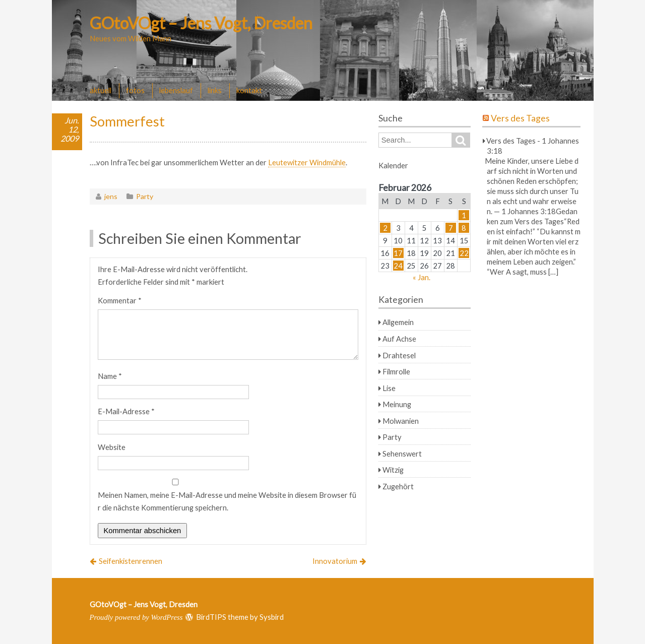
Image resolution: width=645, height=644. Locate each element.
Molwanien (401, 421)
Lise (389, 388)
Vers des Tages (520, 118)
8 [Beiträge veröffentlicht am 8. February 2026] (464, 228)
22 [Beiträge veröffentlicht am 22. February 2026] (464, 253)
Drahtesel (399, 355)
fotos (135, 90)
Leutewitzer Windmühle (307, 162)
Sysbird (272, 617)
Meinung (397, 404)
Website (112, 447)
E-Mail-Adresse (126, 411)
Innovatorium (335, 561)
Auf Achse (399, 339)
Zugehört (398, 486)
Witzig (393, 470)
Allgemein (398, 322)
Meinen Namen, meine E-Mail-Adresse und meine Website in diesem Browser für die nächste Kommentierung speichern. (227, 501)
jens (111, 196)
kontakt (249, 90)
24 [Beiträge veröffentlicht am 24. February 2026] (398, 266)
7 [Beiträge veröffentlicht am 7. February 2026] (451, 228)
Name (110, 376)
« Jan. (422, 277)
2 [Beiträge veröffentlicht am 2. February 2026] (385, 228)
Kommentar (120, 300)
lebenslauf (176, 90)
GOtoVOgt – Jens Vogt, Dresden (201, 23)
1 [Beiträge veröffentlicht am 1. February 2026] (464, 215)
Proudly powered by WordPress (136, 617)
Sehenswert (402, 454)
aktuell (101, 90)
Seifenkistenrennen (131, 561)
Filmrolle (396, 371)
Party (145, 196)
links (215, 90)
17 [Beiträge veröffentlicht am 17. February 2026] (398, 253)
